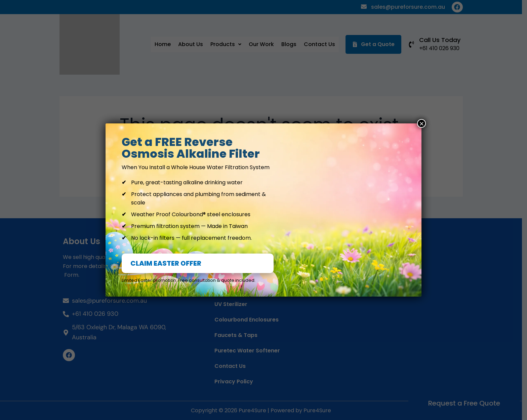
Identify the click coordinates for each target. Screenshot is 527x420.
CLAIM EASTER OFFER (166, 263)
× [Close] (421, 123)
